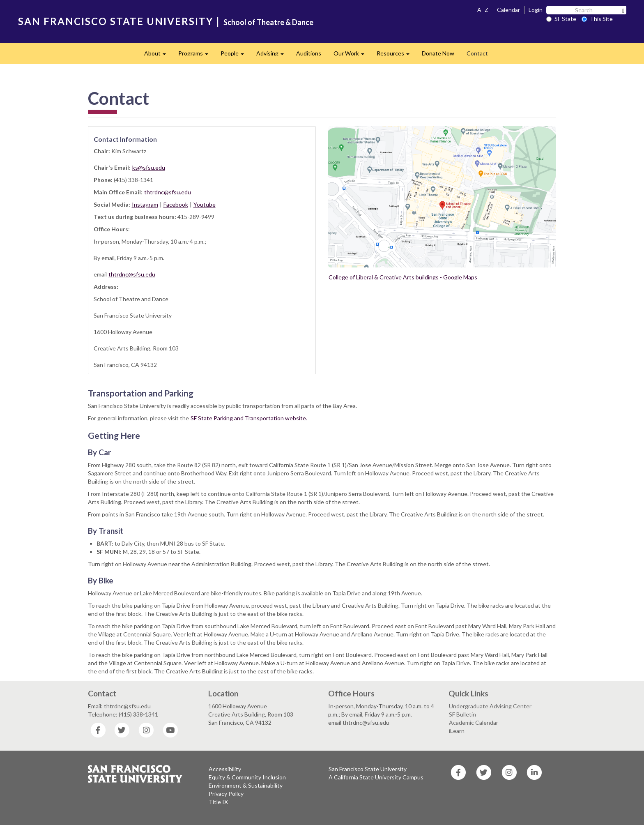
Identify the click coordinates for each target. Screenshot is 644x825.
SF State (561, 19)
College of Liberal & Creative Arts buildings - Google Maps (403, 277)
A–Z (483, 10)
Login (536, 10)
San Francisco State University (368, 769)
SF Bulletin (462, 714)
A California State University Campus (376, 777)
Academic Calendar (474, 722)
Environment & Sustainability (246, 785)
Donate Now (438, 53)
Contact (477, 53)
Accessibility (225, 769)
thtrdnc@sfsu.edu (168, 192)
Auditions (309, 53)
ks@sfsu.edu (149, 167)
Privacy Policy (226, 794)
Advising (273, 56)
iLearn (457, 731)
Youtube (205, 204)
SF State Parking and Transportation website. (249, 418)
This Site (597, 19)
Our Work (352, 56)
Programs (196, 56)
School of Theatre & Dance (268, 22)
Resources (396, 56)
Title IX (218, 802)
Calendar (508, 10)
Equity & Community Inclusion (247, 777)
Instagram (145, 204)
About (158, 56)
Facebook (176, 204)
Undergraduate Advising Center (490, 706)
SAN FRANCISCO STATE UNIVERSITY (116, 21)
